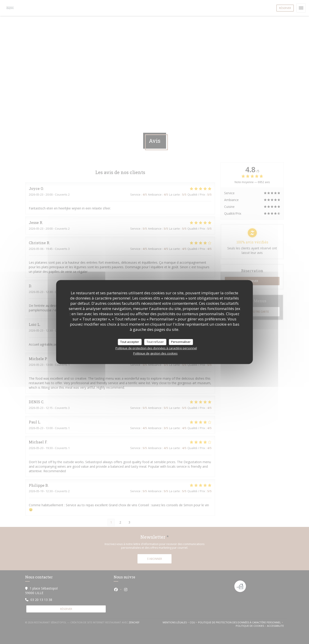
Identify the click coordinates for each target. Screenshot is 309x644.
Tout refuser (155, 342)
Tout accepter (130, 342)
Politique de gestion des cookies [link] (155, 353)
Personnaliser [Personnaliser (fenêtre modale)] (181, 342)
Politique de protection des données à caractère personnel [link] (156, 348)
